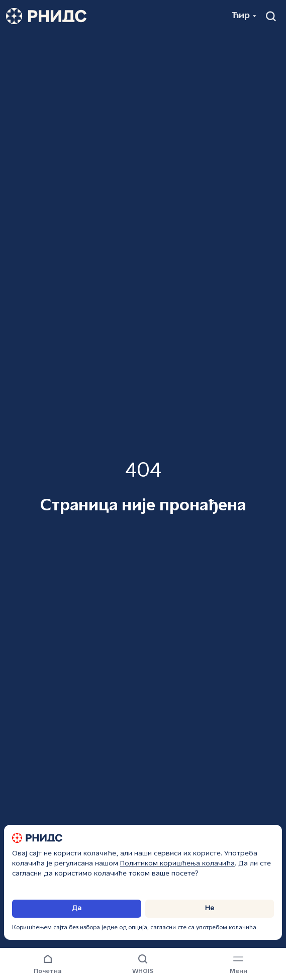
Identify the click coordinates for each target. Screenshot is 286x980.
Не (210, 908)
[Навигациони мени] (238, 965)
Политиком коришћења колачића (177, 864)
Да (77, 908)
